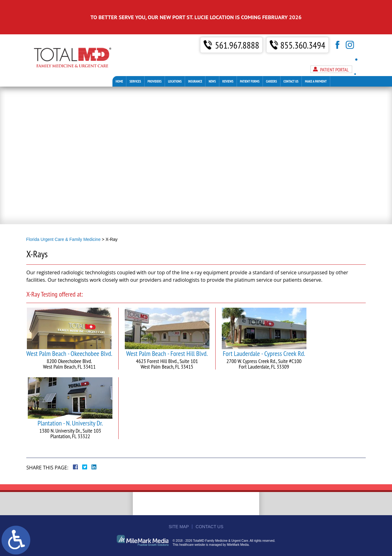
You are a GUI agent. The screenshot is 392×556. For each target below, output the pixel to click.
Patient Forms (250, 66)
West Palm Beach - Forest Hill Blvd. (167, 339)
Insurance (195, 66)
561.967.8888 (237, 30)
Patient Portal (334, 54)
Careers (271, 66)
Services (135, 66)
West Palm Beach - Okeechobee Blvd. (69, 339)
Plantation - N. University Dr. (70, 408)
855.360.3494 (303, 30)
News (212, 66)
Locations (175, 66)
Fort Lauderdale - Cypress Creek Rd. (264, 339)
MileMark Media (238, 545)
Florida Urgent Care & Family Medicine (63, 239)
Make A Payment (316, 66)
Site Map (179, 527)
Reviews (228, 66)
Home (119, 66)
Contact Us (291, 66)
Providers (155, 66)
